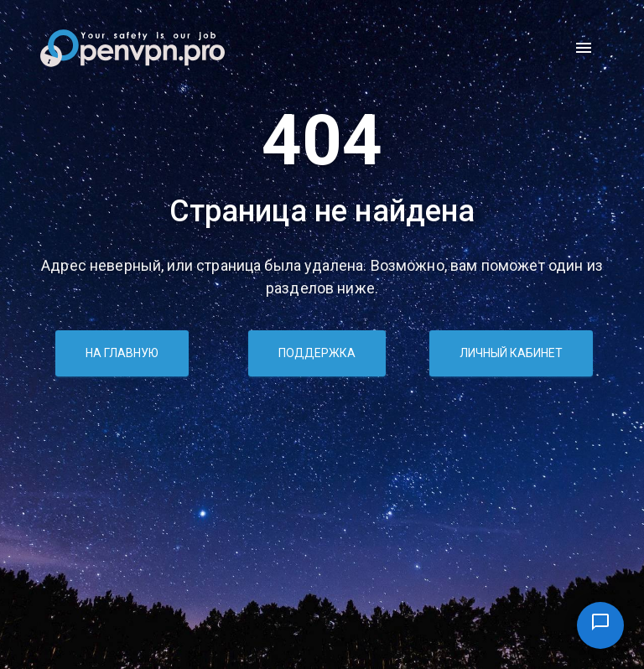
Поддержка (317, 353)
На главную (122, 353)
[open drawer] (584, 48)
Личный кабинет (511, 353)
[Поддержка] (600, 625)
